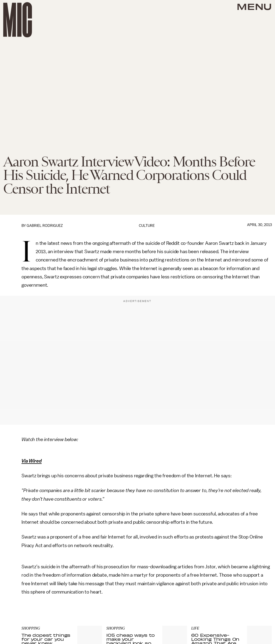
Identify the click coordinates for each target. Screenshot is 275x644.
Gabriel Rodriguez (45, 226)
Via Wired (32, 461)
